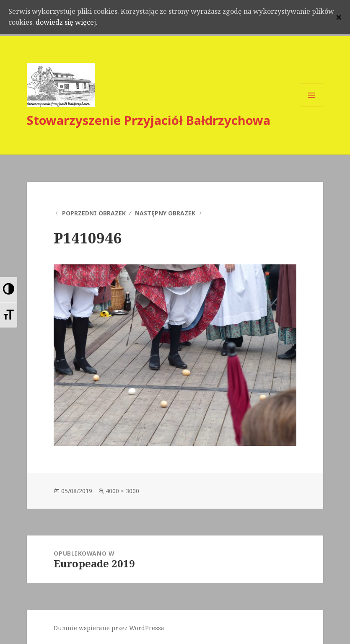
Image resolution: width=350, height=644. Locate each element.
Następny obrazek (165, 213)
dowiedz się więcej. (95, 24)
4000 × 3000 (122, 491)
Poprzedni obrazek (94, 213)
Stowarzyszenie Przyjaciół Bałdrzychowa (149, 120)
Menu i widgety (312, 107)
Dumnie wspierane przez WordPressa (109, 628)
